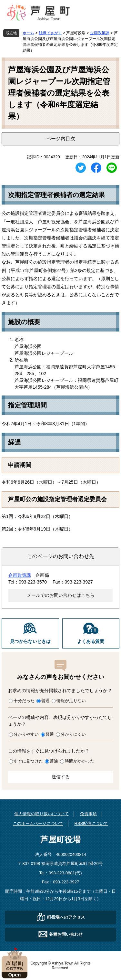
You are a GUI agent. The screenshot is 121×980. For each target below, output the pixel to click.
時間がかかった (80, 761)
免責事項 (88, 814)
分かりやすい (26, 734)
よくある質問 (91, 642)
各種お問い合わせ (66, 934)
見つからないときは (30, 642)
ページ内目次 (61, 138)
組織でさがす (50, 33)
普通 (45, 701)
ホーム (28, 33)
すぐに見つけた (28, 761)
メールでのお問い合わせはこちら (61, 595)
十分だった (24, 701)
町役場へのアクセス (66, 917)
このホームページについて (38, 823)
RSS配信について (91, 823)
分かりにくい (73, 734)
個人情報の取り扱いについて (41, 814)
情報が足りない (71, 701)
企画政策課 (100, 33)
